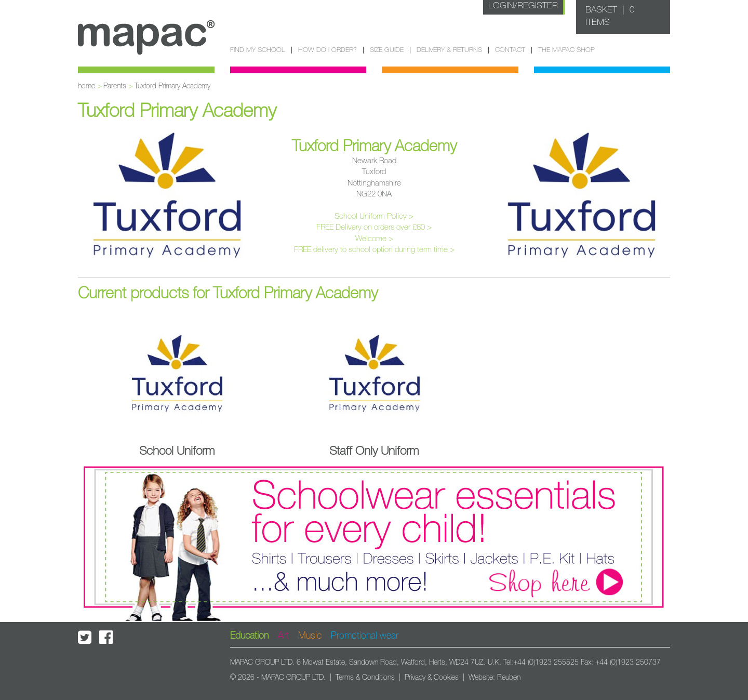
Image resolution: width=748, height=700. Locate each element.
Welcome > (374, 239)
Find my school (258, 50)
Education (249, 636)
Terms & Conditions (365, 678)
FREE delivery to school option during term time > (374, 250)
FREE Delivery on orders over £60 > (374, 227)
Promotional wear (365, 636)
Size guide (387, 50)
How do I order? (328, 50)
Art (283, 636)
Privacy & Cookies (432, 678)
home (86, 86)
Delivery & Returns (449, 50)
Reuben (509, 678)
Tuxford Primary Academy (172, 86)
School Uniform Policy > (374, 216)
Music (310, 636)
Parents (115, 86)
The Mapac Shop (566, 50)
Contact (510, 50)
